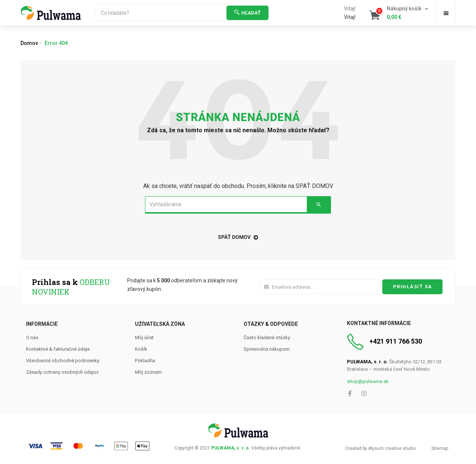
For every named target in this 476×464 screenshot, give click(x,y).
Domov (29, 43)
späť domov (238, 237)
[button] (400, 13)
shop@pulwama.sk (368, 381)
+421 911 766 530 (396, 341)
